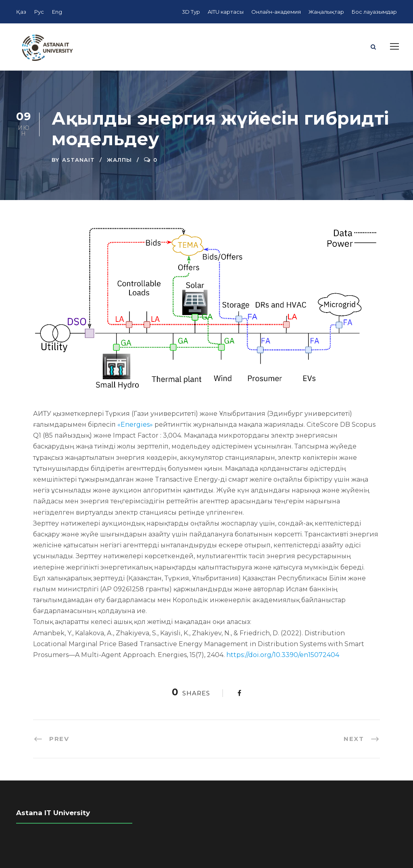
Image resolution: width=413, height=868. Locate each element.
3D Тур (191, 12)
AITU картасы (226, 12)
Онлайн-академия (276, 12)
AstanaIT (78, 160)
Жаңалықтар (326, 12)
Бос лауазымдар (374, 12)
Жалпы (119, 160)
